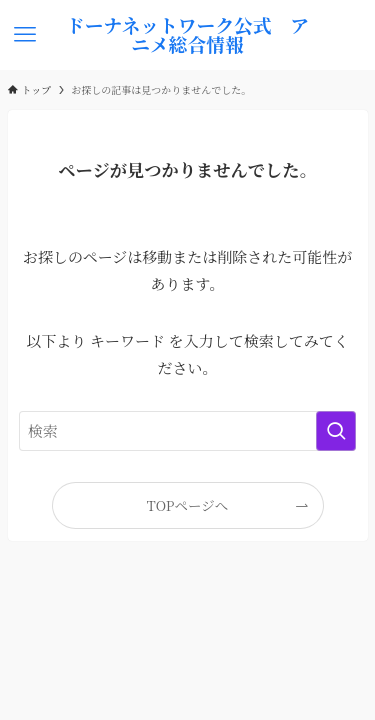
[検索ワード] (188, 431)
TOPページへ (187, 505)
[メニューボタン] (25, 35)
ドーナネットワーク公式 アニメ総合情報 (187, 35)
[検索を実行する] (336, 431)
